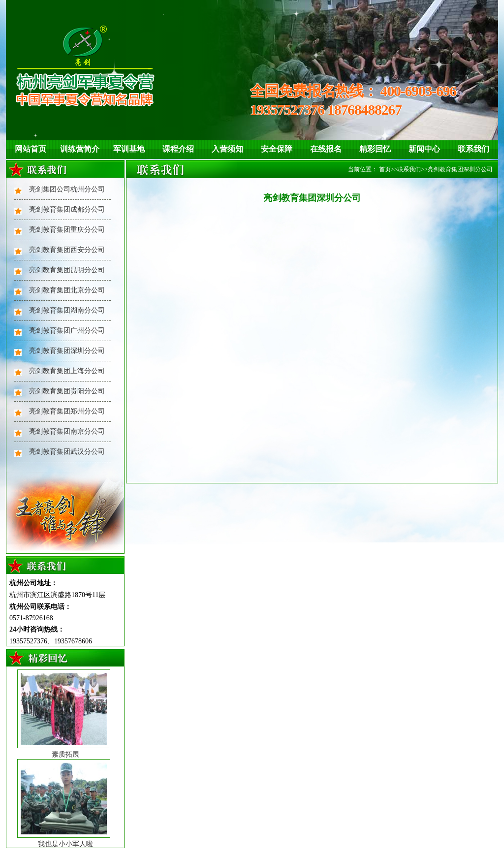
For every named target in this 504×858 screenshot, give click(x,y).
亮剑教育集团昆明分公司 (67, 270)
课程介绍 (178, 149)
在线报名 (326, 149)
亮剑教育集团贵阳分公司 (67, 391)
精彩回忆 (375, 149)
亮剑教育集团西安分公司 (67, 250)
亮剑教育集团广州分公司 (67, 331)
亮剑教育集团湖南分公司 (67, 310)
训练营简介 (80, 149)
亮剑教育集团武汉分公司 (67, 452)
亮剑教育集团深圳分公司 (67, 351)
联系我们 (473, 149)
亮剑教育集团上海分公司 (67, 371)
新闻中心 (424, 149)
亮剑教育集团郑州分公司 (67, 411)
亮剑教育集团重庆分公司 (67, 230)
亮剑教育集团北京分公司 (67, 290)
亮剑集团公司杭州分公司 (67, 189)
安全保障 (277, 149)
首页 (385, 169)
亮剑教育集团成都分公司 (67, 209)
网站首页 (31, 149)
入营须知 (227, 149)
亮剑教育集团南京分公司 (67, 431)
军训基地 (129, 149)
